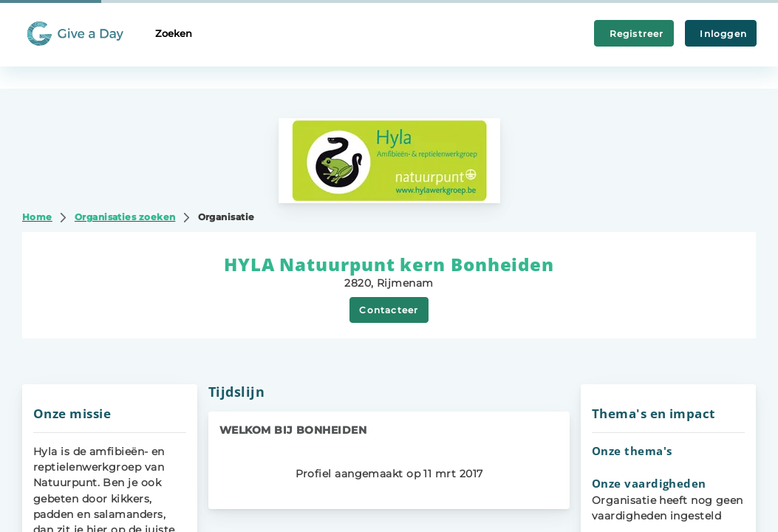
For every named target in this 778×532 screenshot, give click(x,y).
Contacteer (389, 310)
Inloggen (721, 34)
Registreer (634, 34)
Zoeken (174, 33)
